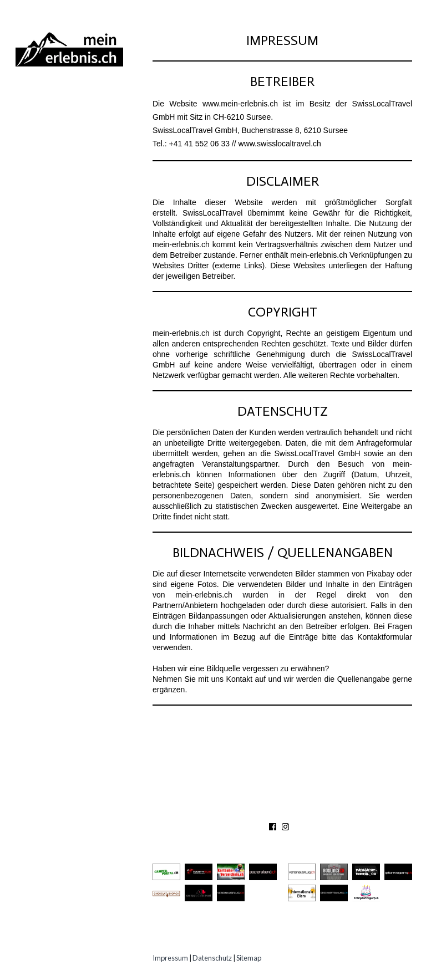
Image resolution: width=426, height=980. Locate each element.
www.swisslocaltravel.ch (280, 144)
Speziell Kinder (57, 181)
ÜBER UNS (208, 811)
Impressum (170, 958)
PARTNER (300, 811)
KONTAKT (255, 811)
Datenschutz (212, 958)
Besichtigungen (58, 140)
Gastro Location (62, 160)
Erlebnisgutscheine (67, 201)
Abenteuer (45, 99)
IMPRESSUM (353, 811)
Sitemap (249, 958)
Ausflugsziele (55, 119)
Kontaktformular (385, 637)
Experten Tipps (55, 222)
